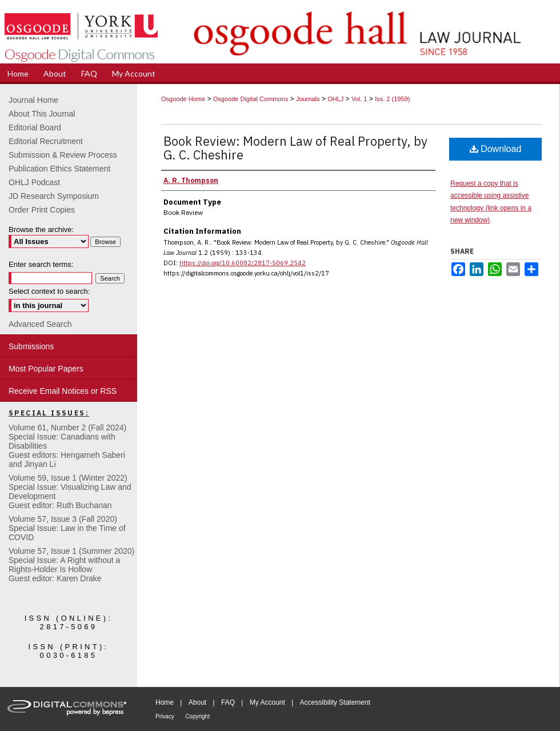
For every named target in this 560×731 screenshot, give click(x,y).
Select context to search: (49, 291)
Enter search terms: (41, 264)
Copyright (197, 716)
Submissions (31, 346)
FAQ (228, 702)
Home (165, 702)
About (197, 702)
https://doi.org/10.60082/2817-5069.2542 (243, 263)
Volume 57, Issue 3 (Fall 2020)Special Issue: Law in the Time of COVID (67, 528)
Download (496, 149)
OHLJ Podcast (34, 182)
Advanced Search (40, 324)
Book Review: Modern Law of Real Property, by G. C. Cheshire (295, 148)
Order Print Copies (42, 210)
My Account (267, 702)
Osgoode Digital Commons (251, 99)
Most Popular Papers (46, 369)
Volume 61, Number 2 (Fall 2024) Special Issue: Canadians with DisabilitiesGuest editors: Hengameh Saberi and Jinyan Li (67, 446)
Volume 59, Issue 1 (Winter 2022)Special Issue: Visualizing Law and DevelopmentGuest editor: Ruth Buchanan (70, 492)
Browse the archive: (41, 229)
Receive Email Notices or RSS (63, 391)
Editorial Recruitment (46, 141)
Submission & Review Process (63, 155)
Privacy (165, 716)
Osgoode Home (183, 99)
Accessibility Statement (335, 702)
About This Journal (42, 114)
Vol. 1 (359, 99)
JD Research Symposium (54, 196)
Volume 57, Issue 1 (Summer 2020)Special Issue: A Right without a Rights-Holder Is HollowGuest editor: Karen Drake (71, 565)
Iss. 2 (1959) (392, 99)
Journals (308, 99)
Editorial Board (35, 127)
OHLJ (335, 99)
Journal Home (33, 100)
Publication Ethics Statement (59, 169)
